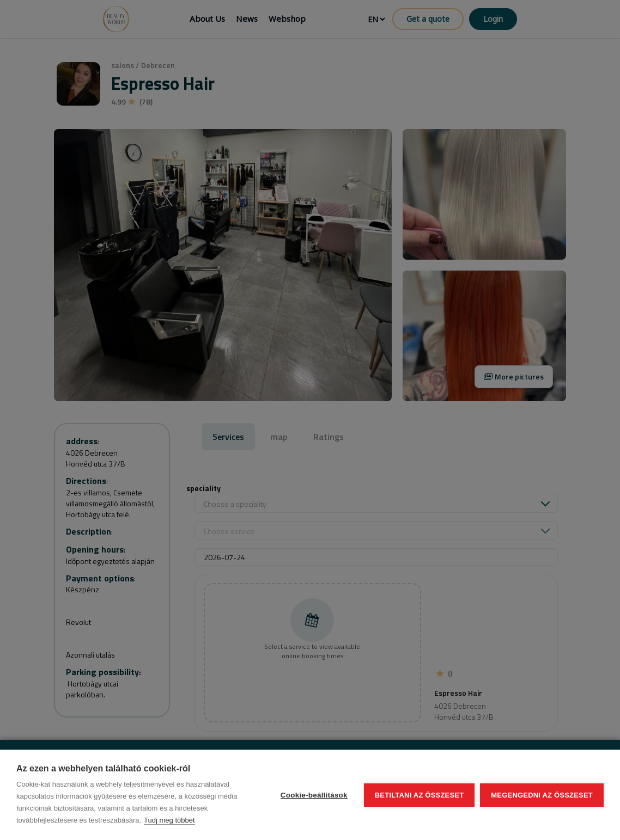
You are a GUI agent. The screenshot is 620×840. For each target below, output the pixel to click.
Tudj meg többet (169, 820)
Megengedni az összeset (542, 795)
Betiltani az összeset (420, 795)
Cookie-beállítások (314, 795)
